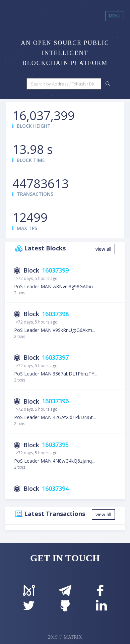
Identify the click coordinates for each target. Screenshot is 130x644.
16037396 (55, 401)
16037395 (55, 445)
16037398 (55, 314)
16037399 (55, 270)
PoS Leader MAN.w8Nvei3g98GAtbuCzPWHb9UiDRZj (72, 286)
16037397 (55, 357)
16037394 (55, 488)
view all (103, 249)
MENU (115, 16)
